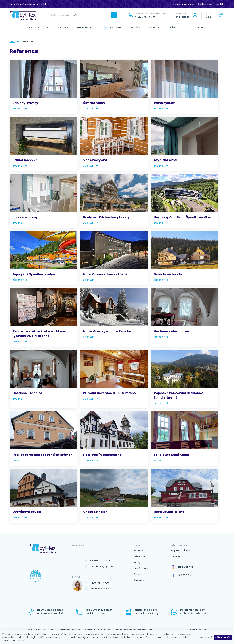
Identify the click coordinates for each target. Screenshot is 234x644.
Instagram (182, 567)
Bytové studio (39, 28)
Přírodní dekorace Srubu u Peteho (109, 393)
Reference (84, 28)
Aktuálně (138, 550)
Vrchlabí (43, 4)
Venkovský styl (95, 160)
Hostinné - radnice (27, 393)
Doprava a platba (181, 550)
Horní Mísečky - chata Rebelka (107, 331)
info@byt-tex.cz (99, 589)
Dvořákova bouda (168, 274)
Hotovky (199, 28)
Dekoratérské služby (184, 4)
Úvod (12, 41)
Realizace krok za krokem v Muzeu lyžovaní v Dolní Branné (39, 334)
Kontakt (220, 4)
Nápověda (139, 580)
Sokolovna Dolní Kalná (171, 455)
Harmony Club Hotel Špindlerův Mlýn (182, 217)
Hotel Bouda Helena (169, 512)
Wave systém (165, 103)
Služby (63, 28)
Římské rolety (94, 103)
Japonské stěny (25, 217)
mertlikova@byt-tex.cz (103, 566)
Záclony (115, 28)
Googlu (32, 637)
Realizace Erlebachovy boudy (106, 217)
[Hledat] (114, 15)
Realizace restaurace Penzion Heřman (43, 455)
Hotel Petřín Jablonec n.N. (103, 455)
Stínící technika (25, 160)
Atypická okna (165, 160)
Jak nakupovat (179, 556)
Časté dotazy (205, 4)
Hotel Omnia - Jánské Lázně (105, 274)
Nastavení (204, 637)
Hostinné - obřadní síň (171, 331)
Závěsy (135, 28)
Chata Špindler (95, 512)
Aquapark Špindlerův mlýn (34, 274)
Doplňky (155, 28)
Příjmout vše (222, 637)
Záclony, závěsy (25, 103)
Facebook (182, 575)
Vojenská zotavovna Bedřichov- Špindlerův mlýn (179, 395)
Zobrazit (18, 109)
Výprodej (177, 28)
